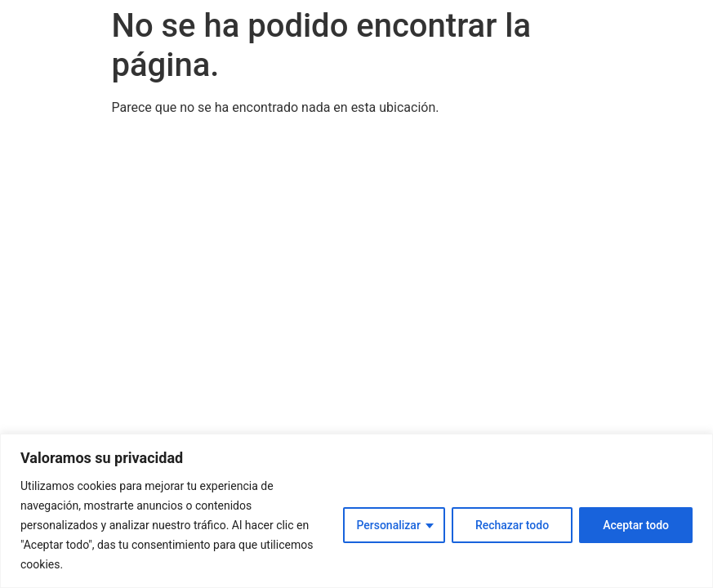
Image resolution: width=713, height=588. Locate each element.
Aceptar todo (636, 525)
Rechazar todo (512, 525)
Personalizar (388, 525)
